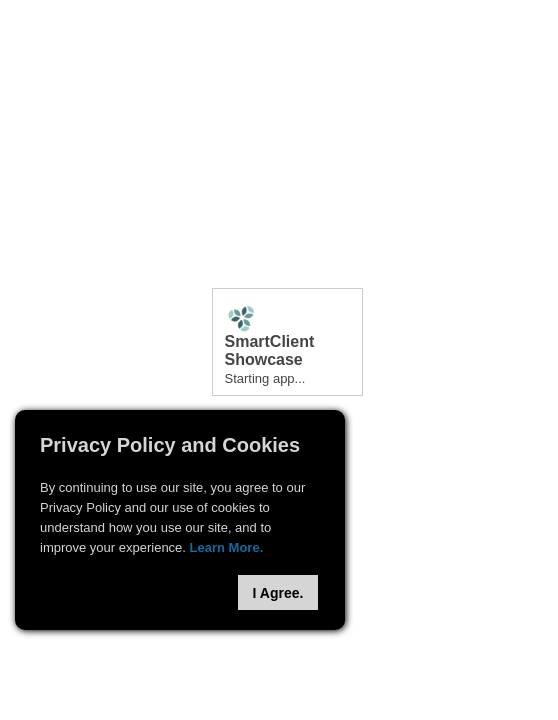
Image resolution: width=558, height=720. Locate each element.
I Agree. (278, 593)
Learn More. (227, 547)
